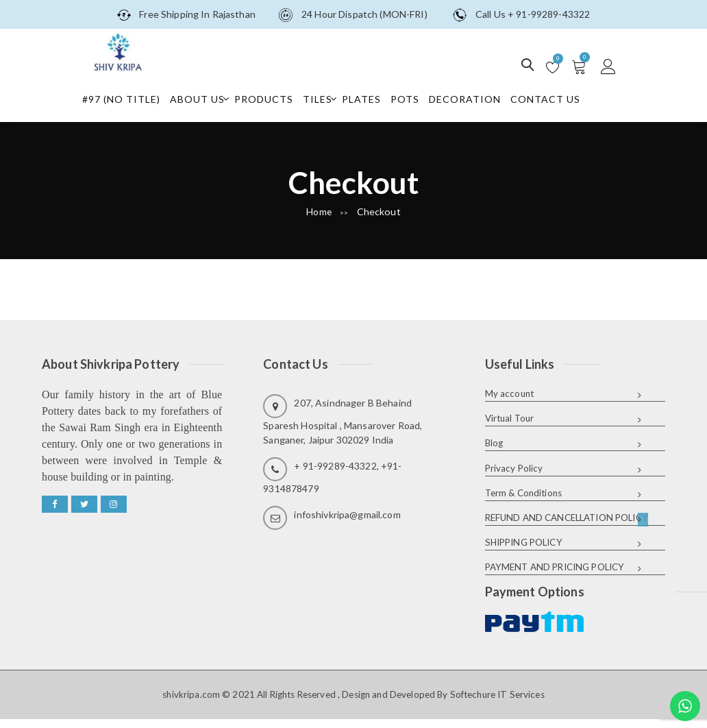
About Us (206, 98)
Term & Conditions (523, 492)
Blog (494, 443)
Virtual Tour (510, 418)
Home (319, 211)
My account (509, 393)
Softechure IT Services (497, 693)
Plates (370, 98)
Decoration (473, 98)
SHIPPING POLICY (524, 542)
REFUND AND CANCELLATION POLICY (567, 517)
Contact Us (554, 98)
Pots (413, 98)
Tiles (326, 98)
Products (272, 98)
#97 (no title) (129, 98)
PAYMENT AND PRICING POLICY (555, 566)
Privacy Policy (514, 468)
